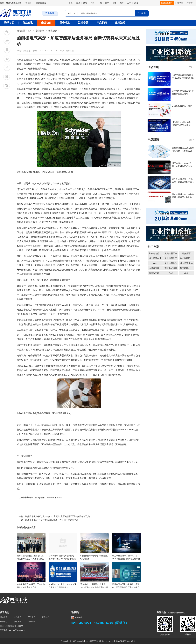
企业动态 (46, 23)
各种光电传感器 (156, 253)
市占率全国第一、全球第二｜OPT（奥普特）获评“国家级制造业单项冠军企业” (126, 559)
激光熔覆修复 (171, 263)
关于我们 (190, 3)
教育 (122, 3)
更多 (192, 67)
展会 (136, 3)
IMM (155, 263)
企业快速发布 (167, 3)
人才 (129, 3)
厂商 (100, 3)
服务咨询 (77, 617)
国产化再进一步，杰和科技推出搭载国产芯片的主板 (183, 197)
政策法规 (120, 23)
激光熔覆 (186, 253)
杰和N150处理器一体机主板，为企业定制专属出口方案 (183, 182)
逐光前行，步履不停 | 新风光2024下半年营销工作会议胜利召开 (94, 587)
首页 (71, 3)
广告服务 (32, 617)
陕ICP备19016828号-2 (126, 641)
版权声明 (18, 622)
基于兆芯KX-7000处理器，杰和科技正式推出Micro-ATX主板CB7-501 (183, 166)
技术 (107, 3)
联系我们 (46, 617)
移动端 (180, 3)
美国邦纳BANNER (187, 268)
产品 (93, 3)
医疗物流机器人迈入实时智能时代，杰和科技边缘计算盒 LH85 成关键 (183, 151)
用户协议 (32, 622)
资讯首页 (9, 23)
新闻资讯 (40, 31)
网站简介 (4, 617)
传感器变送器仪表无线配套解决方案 (156, 268)
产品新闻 (102, 23)
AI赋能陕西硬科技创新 (182, 106)
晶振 (186, 273)
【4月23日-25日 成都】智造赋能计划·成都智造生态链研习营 (182, 125)
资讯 (78, 3)
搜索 (142, 13)
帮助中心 (4, 622)
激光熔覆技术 (155, 258)
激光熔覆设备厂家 (187, 258)
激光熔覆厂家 (171, 253)
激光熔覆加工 (171, 258)
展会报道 (65, 23)
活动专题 (83, 23)
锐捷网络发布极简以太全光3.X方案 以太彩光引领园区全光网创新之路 (58, 516)
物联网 (116, 194)
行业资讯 (28, 23)
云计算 (98, 213)
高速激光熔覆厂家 (156, 273)
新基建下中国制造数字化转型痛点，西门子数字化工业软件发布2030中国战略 (126, 587)
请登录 (28, 3)
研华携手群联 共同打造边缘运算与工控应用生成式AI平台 (52, 520)
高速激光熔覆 (171, 268)
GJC (171, 273)
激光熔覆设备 (186, 263)
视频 (114, 3)
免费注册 (41, 3)
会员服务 (18, 617)
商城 (85, 3)
